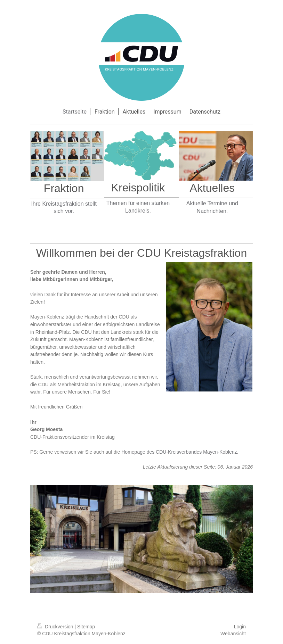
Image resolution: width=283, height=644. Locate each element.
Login (240, 627)
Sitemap (86, 627)
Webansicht (233, 634)
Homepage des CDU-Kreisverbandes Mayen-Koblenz (179, 452)
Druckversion (56, 627)
